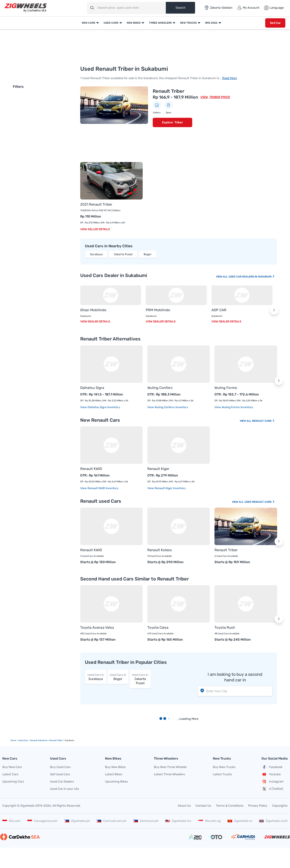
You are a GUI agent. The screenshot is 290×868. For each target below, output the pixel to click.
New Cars (89, 23)
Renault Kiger (158, 469)
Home (13, 740)
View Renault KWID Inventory (99, 488)
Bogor (148, 254)
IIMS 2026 (211, 23)
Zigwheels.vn (240, 821)
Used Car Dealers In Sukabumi (252, 277)
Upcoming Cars (13, 781)
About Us (184, 806)
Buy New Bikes (115, 767)
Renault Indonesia (39, 740)
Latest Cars (10, 774)
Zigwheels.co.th (273, 821)
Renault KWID (91, 469)
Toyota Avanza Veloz (97, 628)
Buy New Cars (12, 767)
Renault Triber (169, 91)
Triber (179, 122)
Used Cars (111, 23)
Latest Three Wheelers (169, 774)
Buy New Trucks (224, 767)
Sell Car (275, 23)
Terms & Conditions (230, 806)
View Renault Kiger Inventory (167, 488)
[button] (274, 310)
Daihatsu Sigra (92, 388)
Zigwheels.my (178, 821)
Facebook (272, 767)
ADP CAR (219, 310)
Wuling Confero (160, 388)
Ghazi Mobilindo (93, 310)
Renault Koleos (160, 550)
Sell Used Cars (60, 774)
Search (180, 8)
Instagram (273, 782)
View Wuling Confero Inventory (168, 407)
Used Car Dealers (62, 781)
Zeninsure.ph (146, 821)
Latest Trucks (222, 774)
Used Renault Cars (260, 502)
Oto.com (11, 821)
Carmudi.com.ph (112, 821)
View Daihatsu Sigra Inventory (100, 407)
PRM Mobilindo (158, 310)
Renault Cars (263, 421)
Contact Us (203, 806)
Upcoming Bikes (116, 781)
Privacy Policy (258, 806)
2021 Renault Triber (96, 204)
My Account (248, 8)
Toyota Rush (225, 628)
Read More (230, 78)
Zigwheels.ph (77, 821)
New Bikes (134, 23)
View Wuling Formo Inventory (234, 407)
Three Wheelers (160, 23)
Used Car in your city (65, 789)
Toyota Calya (158, 628)
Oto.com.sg (210, 821)
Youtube (271, 774)
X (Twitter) (272, 789)
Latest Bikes (114, 774)
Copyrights (280, 806)
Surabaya (96, 254)
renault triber (56, 740)
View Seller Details (95, 229)
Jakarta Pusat (123, 254)
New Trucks (188, 23)
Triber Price (219, 97)
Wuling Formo (226, 388)
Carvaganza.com (42, 821)
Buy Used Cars (60, 767)
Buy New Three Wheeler (170, 767)
